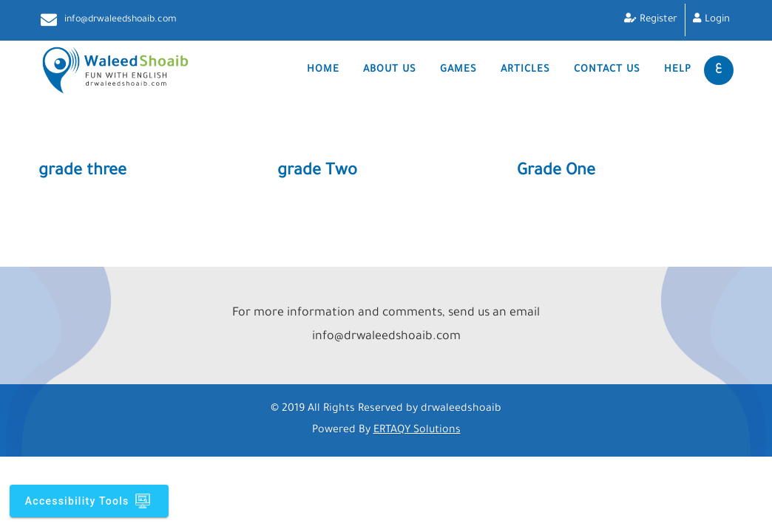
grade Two (317, 172)
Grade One (556, 172)
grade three (82, 172)
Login (717, 20)
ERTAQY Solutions (417, 431)
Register (658, 20)
